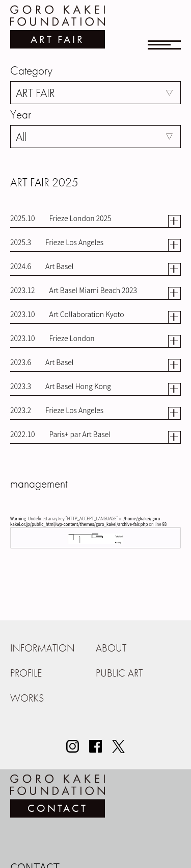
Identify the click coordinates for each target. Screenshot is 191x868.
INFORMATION (43, 648)
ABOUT (111, 648)
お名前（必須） (33, 863)
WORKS (27, 698)
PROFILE (26, 673)
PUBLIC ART (119, 673)
